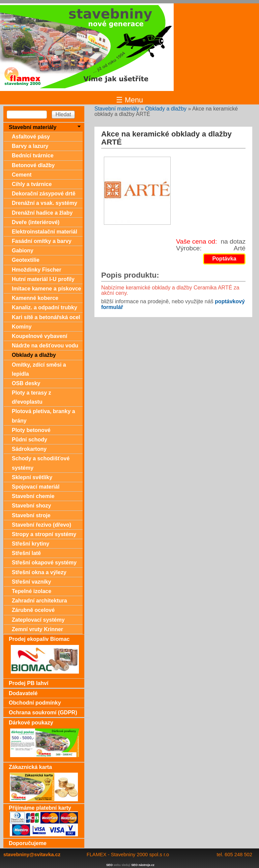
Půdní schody (30, 440)
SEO (109, 865)
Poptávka (224, 259)
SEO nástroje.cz (143, 865)
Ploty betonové (31, 430)
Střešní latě (26, 553)
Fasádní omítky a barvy (42, 241)
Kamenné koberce (35, 298)
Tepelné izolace (32, 591)
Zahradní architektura (39, 601)
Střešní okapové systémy (44, 563)
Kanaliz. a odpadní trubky (45, 307)
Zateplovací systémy (38, 620)
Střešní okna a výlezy (39, 572)
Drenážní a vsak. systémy (45, 203)
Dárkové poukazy (31, 723)
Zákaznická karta (30, 767)
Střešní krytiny (31, 544)
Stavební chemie (33, 496)
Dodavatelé (23, 693)
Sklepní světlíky (32, 477)
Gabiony (23, 251)
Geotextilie (26, 260)
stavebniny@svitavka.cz (32, 855)
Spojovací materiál (36, 487)
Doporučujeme (28, 843)
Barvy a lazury (30, 146)
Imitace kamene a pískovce (46, 289)
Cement (22, 175)
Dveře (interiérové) (36, 222)
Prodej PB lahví (28, 683)
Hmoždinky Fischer (37, 270)
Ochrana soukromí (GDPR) (43, 712)
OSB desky (26, 383)
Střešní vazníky (32, 582)
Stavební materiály (117, 109)
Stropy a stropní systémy (44, 534)
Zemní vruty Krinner (37, 629)
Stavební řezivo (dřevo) (41, 525)
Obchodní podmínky (35, 703)
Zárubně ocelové (33, 610)
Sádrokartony (29, 449)
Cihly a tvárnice (32, 184)
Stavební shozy (31, 506)
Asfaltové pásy (31, 137)
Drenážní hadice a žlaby (42, 213)
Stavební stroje (31, 515)
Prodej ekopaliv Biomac (39, 639)
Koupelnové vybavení (40, 336)
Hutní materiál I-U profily (43, 279)
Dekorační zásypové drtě (44, 194)
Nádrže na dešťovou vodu (45, 346)
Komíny (22, 327)
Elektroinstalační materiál (45, 232)
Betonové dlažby (33, 165)
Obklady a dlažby (166, 109)
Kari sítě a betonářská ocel (46, 317)
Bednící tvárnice (33, 156)
